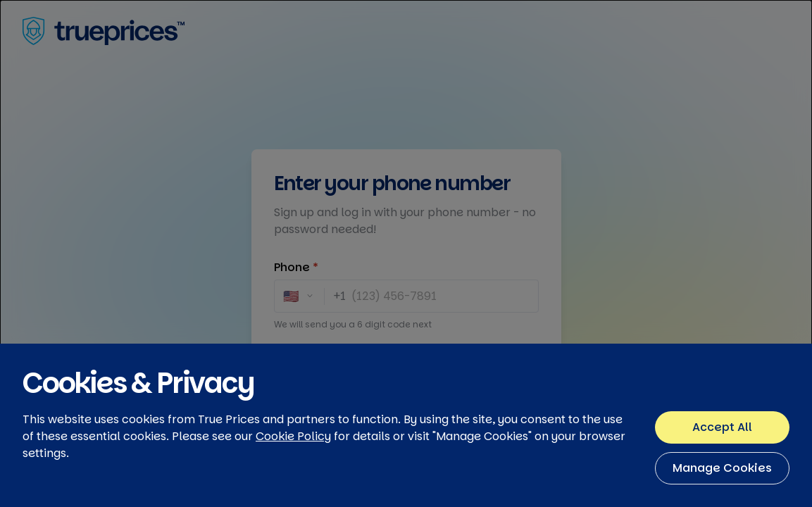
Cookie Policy (293, 473)
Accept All (722, 464)
